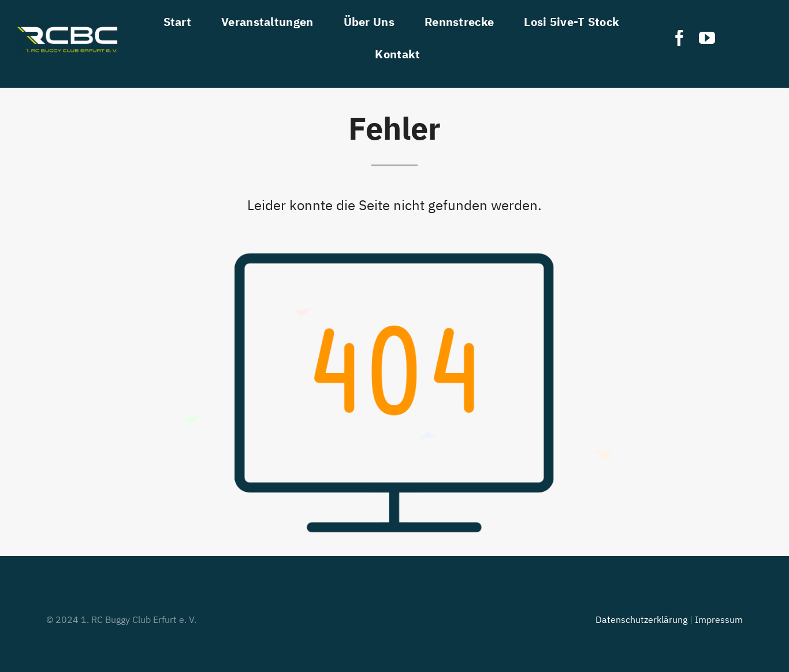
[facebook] (679, 38)
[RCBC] (68, 28)
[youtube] (707, 38)
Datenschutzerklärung (641, 619)
